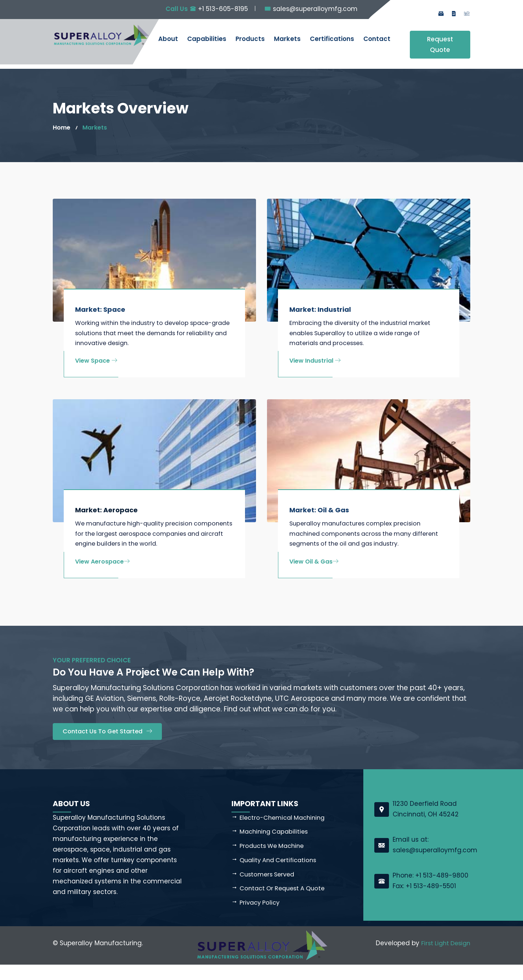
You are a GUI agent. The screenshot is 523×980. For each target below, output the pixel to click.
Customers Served (269, 889)
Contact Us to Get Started (109, 746)
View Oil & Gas (314, 565)
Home (62, 127)
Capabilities (207, 39)
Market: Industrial (320, 309)
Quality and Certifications (280, 875)
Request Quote (440, 44)
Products (250, 39)
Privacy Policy (261, 918)
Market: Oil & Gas (319, 512)
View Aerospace (102, 575)
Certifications (332, 39)
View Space (96, 362)
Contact (377, 39)
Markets (287, 39)
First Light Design (444, 958)
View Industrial (315, 362)
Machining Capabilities (276, 846)
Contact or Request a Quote (285, 904)
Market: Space (100, 309)
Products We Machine (274, 861)
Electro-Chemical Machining (285, 832)
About (168, 39)
